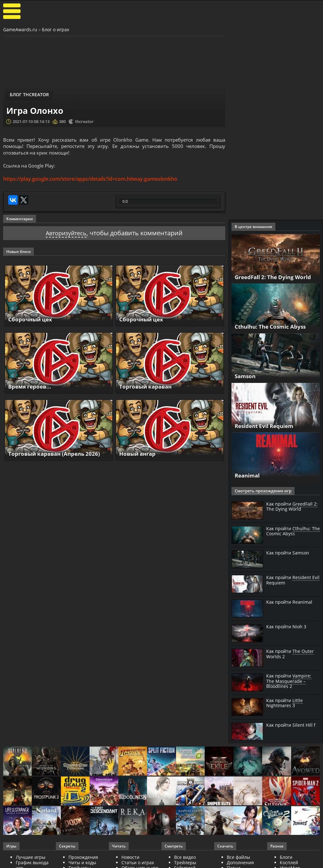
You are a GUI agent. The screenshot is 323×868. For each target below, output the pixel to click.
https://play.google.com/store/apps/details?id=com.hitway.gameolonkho (90, 181)
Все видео (185, 857)
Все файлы (238, 857)
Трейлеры (185, 862)
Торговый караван (147, 388)
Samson (246, 376)
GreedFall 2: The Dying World (276, 277)
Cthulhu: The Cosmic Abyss (273, 326)
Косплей (289, 862)
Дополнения (240, 862)
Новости (130, 857)
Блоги (286, 857)
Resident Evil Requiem (267, 426)
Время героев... (31, 388)
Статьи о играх (138, 862)
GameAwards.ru (20, 29)
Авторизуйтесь (66, 235)
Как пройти (292, 507)
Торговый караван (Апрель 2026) (57, 455)
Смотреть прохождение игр (261, 491)
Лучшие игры (31, 857)
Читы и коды (82, 862)
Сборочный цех (31, 321)
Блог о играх (56, 29)
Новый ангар (139, 455)
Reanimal (248, 475)
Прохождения (83, 857)
